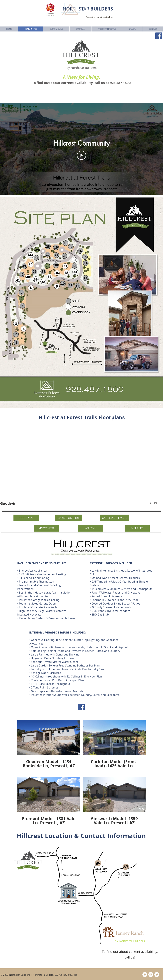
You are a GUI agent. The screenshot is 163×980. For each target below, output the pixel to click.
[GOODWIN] (26, 518)
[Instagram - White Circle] (151, 975)
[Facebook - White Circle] (145, 975)
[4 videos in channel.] (81, 772)
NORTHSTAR (88, 9)
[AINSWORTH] (46, 528)
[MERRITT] (137, 528)
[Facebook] (159, 36)
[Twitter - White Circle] (157, 975)
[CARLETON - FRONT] (115, 518)
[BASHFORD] (91, 528)
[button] (81, 467)
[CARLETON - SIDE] (68, 518)
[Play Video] (81, 155)
